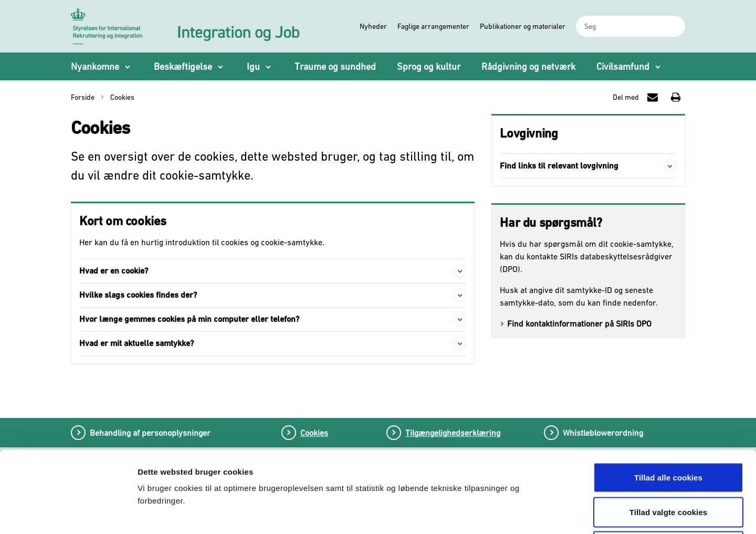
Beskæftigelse (183, 66)
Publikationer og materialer (523, 26)
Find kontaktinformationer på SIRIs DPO (579, 323)
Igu (253, 66)
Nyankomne (95, 66)
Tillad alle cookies (668, 396)
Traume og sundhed (335, 66)
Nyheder (373, 26)
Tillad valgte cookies (669, 431)
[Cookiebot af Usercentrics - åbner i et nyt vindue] (68, 514)
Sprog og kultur (429, 66)
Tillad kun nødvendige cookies (668, 465)
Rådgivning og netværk (528, 66)
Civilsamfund (623, 66)
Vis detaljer (550, 513)
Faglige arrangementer (433, 26)
